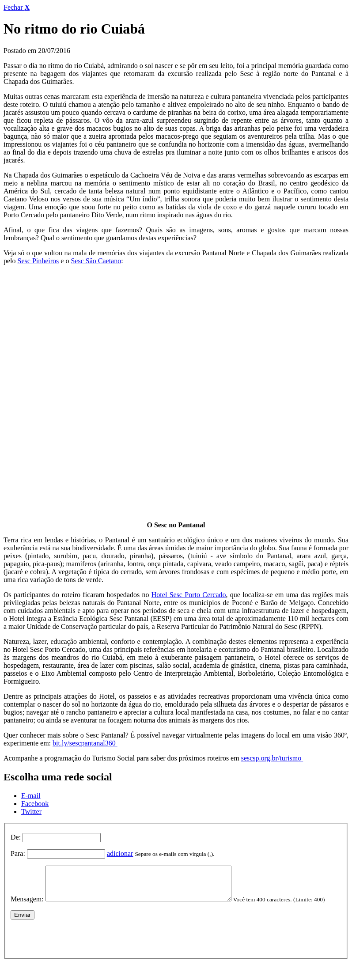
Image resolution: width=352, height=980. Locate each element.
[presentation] (78, 950)
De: (16, 837)
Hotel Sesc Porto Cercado (189, 595)
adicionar (120, 853)
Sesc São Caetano (96, 261)
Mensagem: (27, 906)
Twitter (31, 812)
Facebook (35, 804)
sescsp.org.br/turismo (272, 758)
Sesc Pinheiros (38, 261)
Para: (18, 853)
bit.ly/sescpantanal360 (85, 743)
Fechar (17, 7)
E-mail (31, 796)
